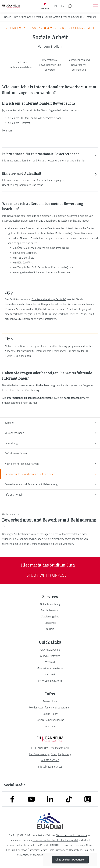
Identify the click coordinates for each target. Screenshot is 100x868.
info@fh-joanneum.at (50, 767)
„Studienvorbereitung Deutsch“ (48, 299)
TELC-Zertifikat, (26, 258)
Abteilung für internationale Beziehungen (44, 351)
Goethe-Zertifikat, (27, 253)
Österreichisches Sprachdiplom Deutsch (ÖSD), (43, 248)
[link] (50, 604)
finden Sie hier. (29, 403)
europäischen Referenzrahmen (61, 238)
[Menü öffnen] (95, 6)
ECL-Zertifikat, (25, 263)
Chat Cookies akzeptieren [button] (70, 860)
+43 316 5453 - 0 (50, 760)
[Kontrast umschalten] (46, 6)
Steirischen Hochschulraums (72, 835)
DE (56, 6)
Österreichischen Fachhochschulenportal (55, 840)
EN (63, 6)
